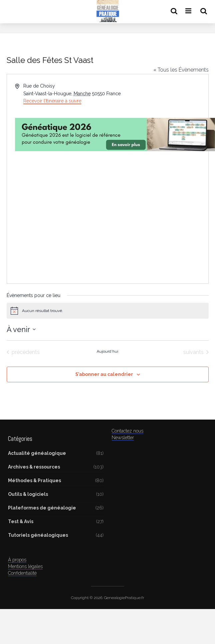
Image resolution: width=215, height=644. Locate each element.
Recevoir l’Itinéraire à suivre (52, 101)
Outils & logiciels (28, 494)
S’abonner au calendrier (104, 374)
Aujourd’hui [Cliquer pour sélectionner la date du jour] (107, 351)
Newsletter (123, 438)
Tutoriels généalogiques (38, 535)
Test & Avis (21, 521)
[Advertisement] (104, 226)
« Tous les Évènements (181, 70)
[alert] (108, 311)
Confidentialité (22, 573)
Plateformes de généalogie (42, 508)
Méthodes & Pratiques (34, 481)
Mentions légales (25, 566)
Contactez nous (127, 431)
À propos (17, 560)
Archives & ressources (34, 467)
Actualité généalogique (37, 453)
